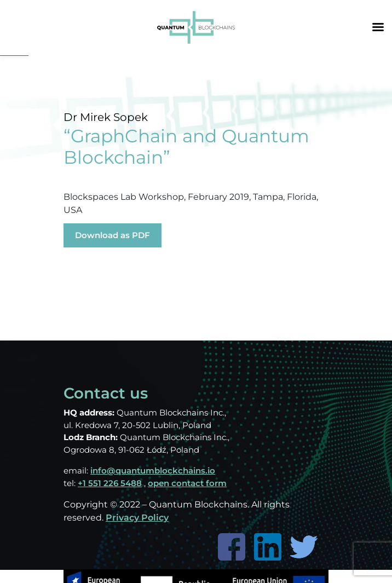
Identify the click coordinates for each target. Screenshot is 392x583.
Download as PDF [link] (113, 235)
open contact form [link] (187, 483)
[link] (196, 27)
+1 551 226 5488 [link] (110, 483)
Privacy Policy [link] (137, 518)
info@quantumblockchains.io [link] (153, 471)
